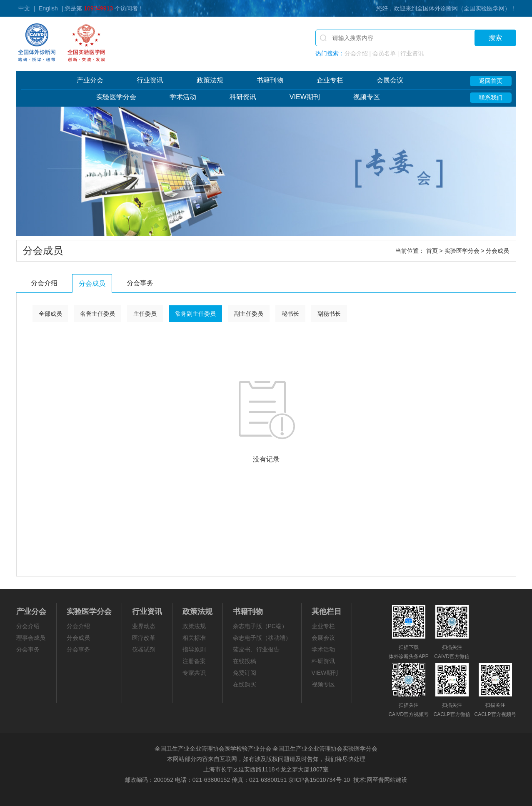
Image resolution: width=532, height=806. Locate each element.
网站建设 (396, 780)
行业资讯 (150, 80)
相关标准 (194, 638)
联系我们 (491, 97)
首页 (432, 251)
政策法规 (210, 80)
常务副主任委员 (195, 314)
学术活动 (183, 97)
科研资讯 (243, 97)
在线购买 (245, 684)
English (48, 8)
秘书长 (290, 314)
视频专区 (367, 97)
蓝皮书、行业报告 (256, 649)
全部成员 (50, 314)
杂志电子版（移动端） (262, 638)
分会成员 (92, 283)
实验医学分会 (116, 97)
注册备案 (194, 661)
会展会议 (390, 80)
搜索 (495, 38)
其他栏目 (327, 611)
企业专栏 (330, 80)
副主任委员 (249, 314)
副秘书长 (329, 314)
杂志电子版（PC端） (260, 626)
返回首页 (491, 81)
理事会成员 (31, 638)
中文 (24, 8)
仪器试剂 (144, 649)
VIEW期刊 (305, 97)
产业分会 (90, 80)
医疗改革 (144, 638)
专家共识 (194, 673)
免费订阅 (245, 673)
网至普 (375, 780)
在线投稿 (245, 661)
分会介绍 (44, 283)
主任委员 (145, 314)
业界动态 (144, 626)
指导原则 (194, 649)
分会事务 (140, 283)
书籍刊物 (270, 80)
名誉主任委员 (97, 314)
